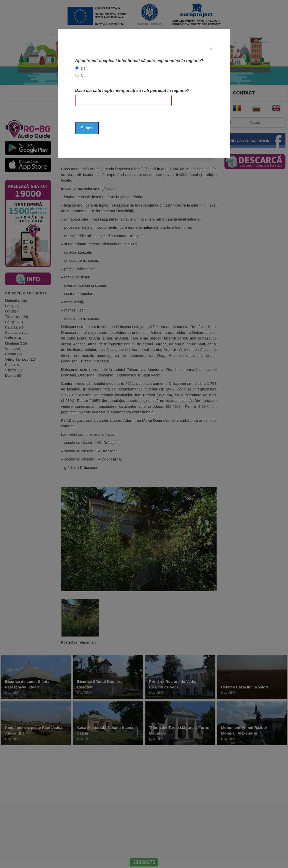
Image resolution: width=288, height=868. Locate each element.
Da (83, 68)
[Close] (211, 49)
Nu (83, 76)
